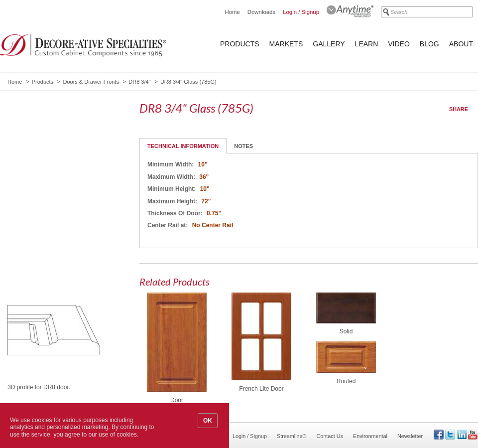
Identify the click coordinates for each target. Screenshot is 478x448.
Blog (429, 44)
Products (240, 44)
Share (459, 109)
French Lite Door (261, 389)
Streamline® (292, 436)
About (461, 44)
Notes (243, 146)
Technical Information (183, 146)
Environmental (370, 436)
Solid (346, 331)
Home (232, 12)
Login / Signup (301, 12)
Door (177, 400)
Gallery (329, 44)
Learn (367, 44)
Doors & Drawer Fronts (91, 82)
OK (208, 421)
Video (399, 44)
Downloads (261, 12)
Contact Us (330, 436)
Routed (346, 381)
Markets (286, 44)
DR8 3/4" (139, 82)
